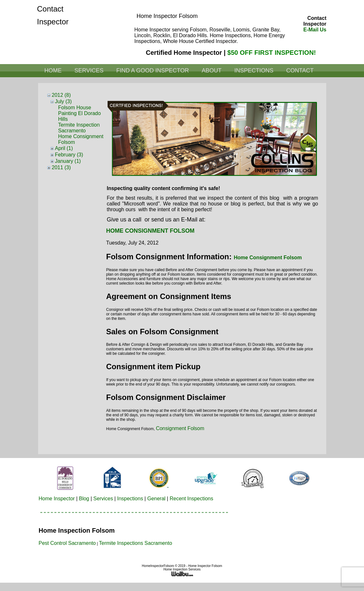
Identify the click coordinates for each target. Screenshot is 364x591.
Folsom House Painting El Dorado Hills (80, 113)
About (212, 71)
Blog (84, 499)
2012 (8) (61, 95)
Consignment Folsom (180, 428)
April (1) (64, 148)
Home (53, 71)
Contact (300, 71)
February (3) (69, 155)
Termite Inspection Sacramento (79, 128)
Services (89, 71)
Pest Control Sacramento (67, 543)
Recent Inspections (191, 499)
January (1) (68, 161)
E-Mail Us (315, 30)
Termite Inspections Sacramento (136, 543)
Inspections (254, 71)
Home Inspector (57, 499)
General (156, 499)
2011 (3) (61, 167)
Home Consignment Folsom (268, 258)
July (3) (63, 101)
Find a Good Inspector (153, 71)
